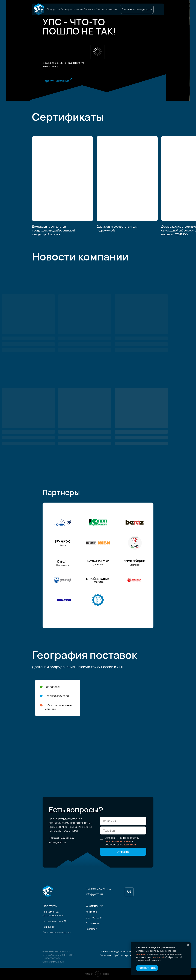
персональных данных (118, 841)
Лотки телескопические (57, 932)
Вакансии (89, 9)
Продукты (50, 906)
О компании (94, 906)
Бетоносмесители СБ (55, 921)
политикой (159, 957)
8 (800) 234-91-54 (61, 838)
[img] (39, 9)
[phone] (123, 830)
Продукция (53, 9)
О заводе (66, 9)
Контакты (111, 9)
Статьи (100, 9)
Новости (78, 9)
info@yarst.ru (57, 842)
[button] (137, 9)
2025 (72, 955)
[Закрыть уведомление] (188, 945)
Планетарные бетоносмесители (53, 914)
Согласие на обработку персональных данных (123, 955)
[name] (123, 821)
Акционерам (93, 923)
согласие (141, 954)
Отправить (123, 852)
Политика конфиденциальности (116, 952)
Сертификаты (94, 917)
